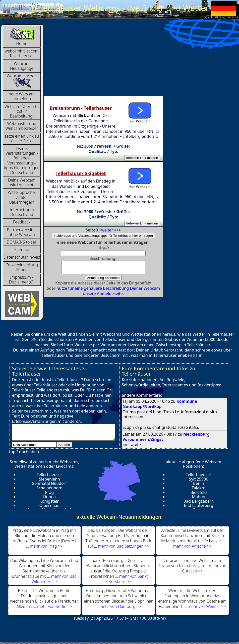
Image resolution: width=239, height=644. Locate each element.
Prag (50, 492)
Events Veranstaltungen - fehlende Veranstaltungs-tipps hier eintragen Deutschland (22, 160)
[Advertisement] (119, 60)
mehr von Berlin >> (54, 606)
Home (22, 37)
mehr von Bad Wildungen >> (54, 579)
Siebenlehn (49, 479)
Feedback (22, 222)
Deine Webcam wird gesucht (22, 182)
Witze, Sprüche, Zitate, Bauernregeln (22, 197)
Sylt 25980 (199, 479)
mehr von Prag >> (46, 546)
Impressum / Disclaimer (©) (22, 280)
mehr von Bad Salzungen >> (124, 546)
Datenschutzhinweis (22, 257)
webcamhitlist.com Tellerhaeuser (22, 53)
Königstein (49, 501)
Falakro (199, 488)
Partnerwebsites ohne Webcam (22, 232)
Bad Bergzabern (199, 501)
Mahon (199, 497)
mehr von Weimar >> (207, 606)
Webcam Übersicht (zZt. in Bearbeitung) (22, 111)
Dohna (49, 497)
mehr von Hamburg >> (120, 606)
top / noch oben (24, 452)
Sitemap (22, 250)
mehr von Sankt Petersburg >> (126, 579)
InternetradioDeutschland (22, 212)
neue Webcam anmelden (22, 96)
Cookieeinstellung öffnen (22, 267)
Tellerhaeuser (49, 475)
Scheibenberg (49, 488)
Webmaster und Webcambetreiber (22, 126)
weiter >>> (111, 230)
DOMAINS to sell (22, 242)
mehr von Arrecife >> (192, 546)
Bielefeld (198, 492)
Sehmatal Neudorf (49, 483)
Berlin (199, 483)
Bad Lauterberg (198, 505)
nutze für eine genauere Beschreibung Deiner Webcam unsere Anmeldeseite (108, 293)
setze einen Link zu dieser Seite (22, 138)
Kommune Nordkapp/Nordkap (160, 404)
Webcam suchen (22, 80)
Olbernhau (50, 505)
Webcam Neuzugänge (22, 66)
